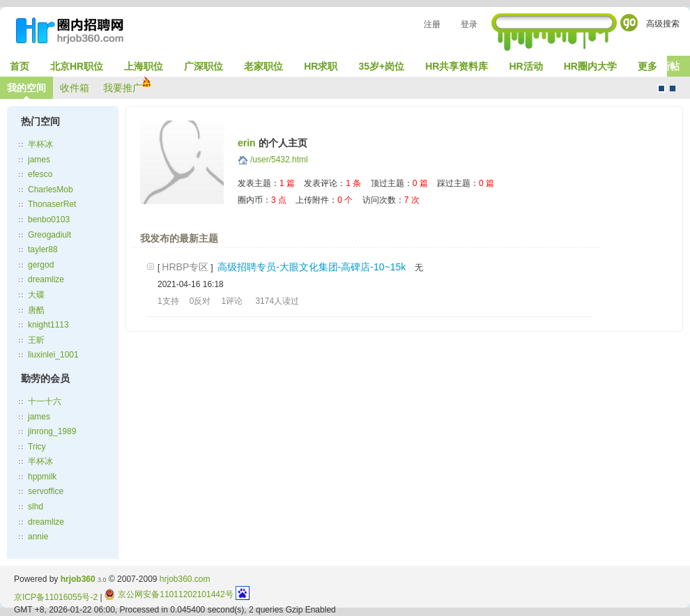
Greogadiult (49, 235)
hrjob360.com (185, 579)
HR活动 (526, 66)
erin (247, 143)
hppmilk (42, 477)
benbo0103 (49, 220)
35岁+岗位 (381, 66)
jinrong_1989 (52, 431)
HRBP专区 (185, 267)
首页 (20, 66)
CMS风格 (673, 88)
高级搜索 (663, 24)
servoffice (46, 491)
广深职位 (204, 66)
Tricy (37, 447)
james (39, 160)
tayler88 (43, 249)
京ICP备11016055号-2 (56, 597)
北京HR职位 (77, 66)
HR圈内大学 (590, 66)
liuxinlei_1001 (53, 355)
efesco (40, 174)
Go (629, 23)
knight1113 (48, 325)
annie (38, 537)
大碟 (36, 295)
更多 (647, 66)
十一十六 (45, 401)
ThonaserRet (52, 204)
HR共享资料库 (457, 66)
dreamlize (46, 279)
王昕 (36, 340)
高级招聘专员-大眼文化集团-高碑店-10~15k (312, 267)
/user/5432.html (279, 160)
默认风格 (661, 88)
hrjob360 (78, 579)
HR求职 (321, 66)
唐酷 (36, 310)
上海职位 (144, 66)
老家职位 (263, 66)
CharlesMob (51, 190)
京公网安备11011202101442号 (169, 594)
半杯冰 (40, 144)
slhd (36, 507)
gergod (41, 265)
